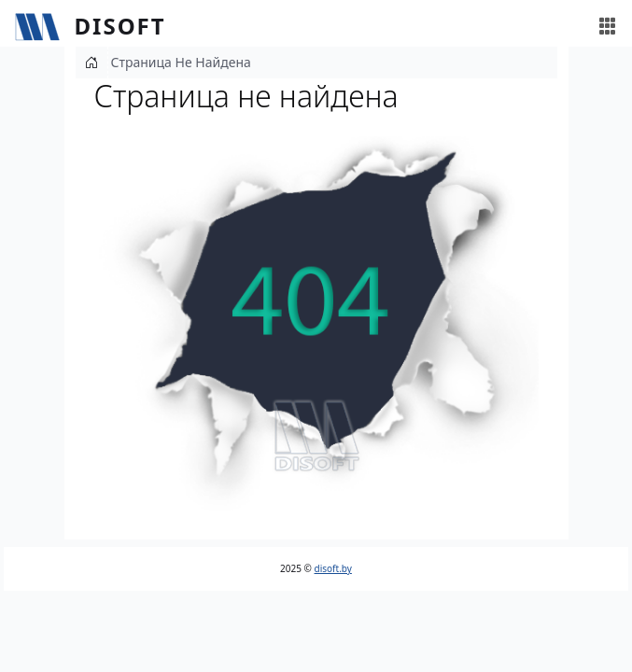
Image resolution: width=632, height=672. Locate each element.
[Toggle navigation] (608, 27)
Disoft (120, 26)
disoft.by (333, 568)
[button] (316, 322)
